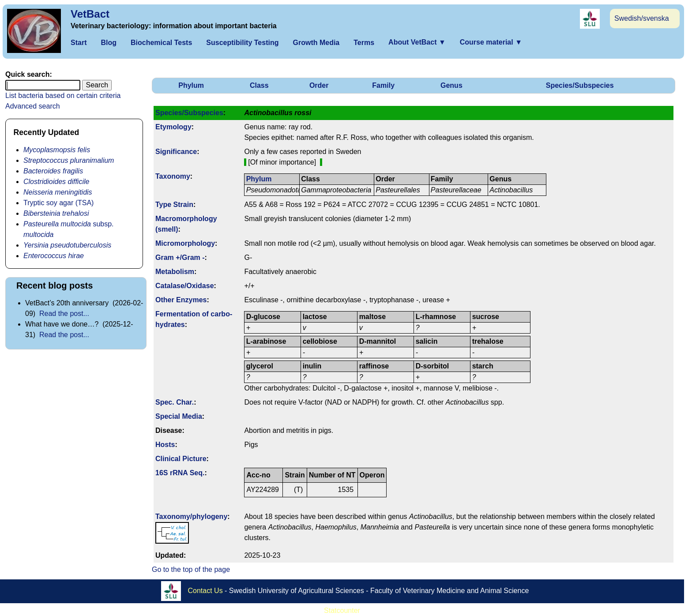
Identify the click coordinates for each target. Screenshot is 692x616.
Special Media (179, 416)
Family (383, 85)
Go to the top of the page (191, 569)
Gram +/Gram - (180, 257)
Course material (491, 42)
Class (259, 85)
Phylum (191, 85)
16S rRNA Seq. (180, 473)
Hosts (165, 445)
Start (79, 43)
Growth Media (316, 43)
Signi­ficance (176, 152)
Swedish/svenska (642, 18)
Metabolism (175, 272)
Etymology (173, 127)
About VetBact (417, 42)
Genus (451, 85)
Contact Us (205, 591)
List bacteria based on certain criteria (63, 96)
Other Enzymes (181, 300)
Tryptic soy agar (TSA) (58, 203)
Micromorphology (185, 243)
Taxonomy (173, 176)
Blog (109, 43)
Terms (364, 43)
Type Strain (174, 205)
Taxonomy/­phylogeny (191, 516)
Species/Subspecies (580, 85)
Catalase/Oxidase (185, 286)
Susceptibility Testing (242, 43)
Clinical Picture (181, 459)
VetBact (90, 14)
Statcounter (342, 610)
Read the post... (64, 314)
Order (319, 85)
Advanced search (33, 106)
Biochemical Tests (161, 43)
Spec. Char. (175, 402)
